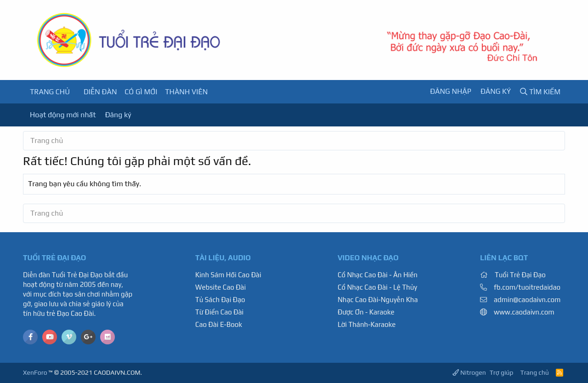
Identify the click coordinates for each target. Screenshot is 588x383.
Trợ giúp (502, 372)
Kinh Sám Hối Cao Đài (228, 275)
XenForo (35, 372)
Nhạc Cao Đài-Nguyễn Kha (378, 300)
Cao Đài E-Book (219, 324)
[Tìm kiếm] (540, 92)
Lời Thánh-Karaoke (367, 324)
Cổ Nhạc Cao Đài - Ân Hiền (378, 275)
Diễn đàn (100, 92)
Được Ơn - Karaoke (366, 312)
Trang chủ (50, 92)
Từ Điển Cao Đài (219, 312)
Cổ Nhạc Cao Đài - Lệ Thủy (377, 287)
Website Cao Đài (220, 287)
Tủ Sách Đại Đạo (220, 300)
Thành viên (186, 92)
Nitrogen (469, 372)
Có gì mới (141, 92)
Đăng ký (118, 115)
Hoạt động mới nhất (63, 115)
